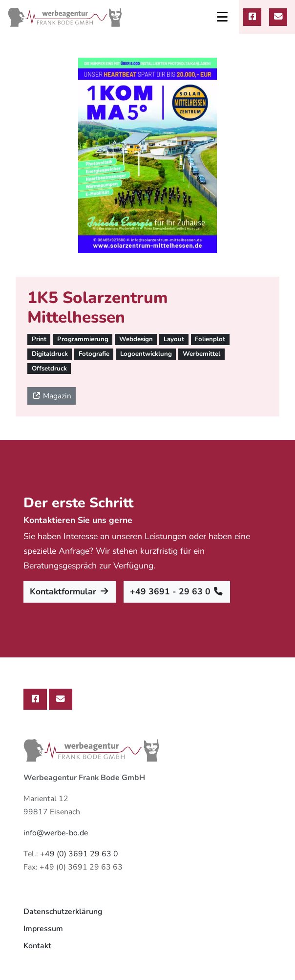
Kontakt (37, 946)
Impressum (43, 929)
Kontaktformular (70, 591)
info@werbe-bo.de (56, 833)
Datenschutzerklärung (63, 912)
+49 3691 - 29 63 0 (177, 591)
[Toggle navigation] (222, 17)
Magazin (52, 396)
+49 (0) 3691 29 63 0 (79, 854)
